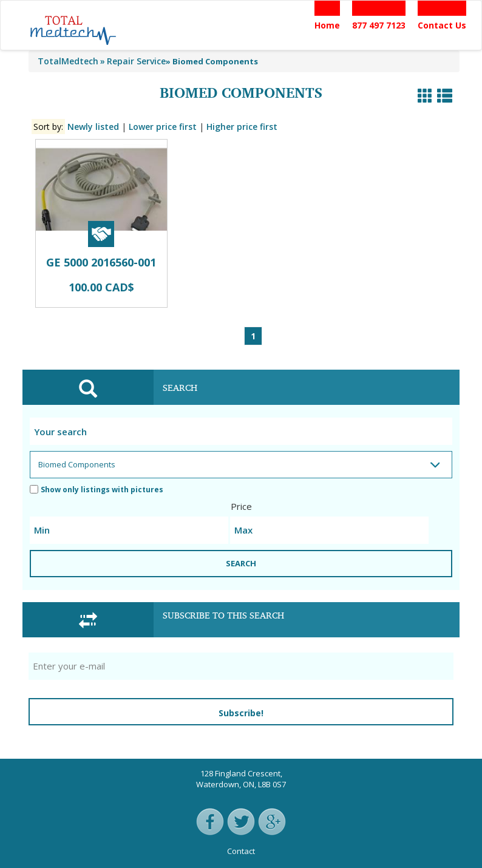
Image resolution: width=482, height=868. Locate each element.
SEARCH (241, 563)
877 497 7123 (379, 25)
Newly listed (93, 127)
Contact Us (442, 25)
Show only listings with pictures (97, 490)
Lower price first (163, 127)
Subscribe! (241, 713)
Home (327, 25)
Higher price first (242, 127)
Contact (241, 851)
